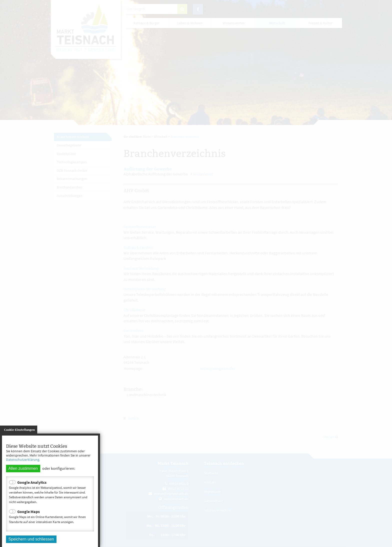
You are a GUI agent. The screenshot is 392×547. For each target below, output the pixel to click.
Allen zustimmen (23, 468)
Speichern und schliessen (31, 539)
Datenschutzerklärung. (23, 460)
